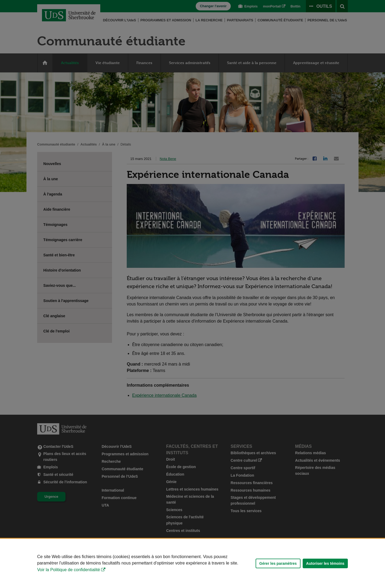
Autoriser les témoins (325, 563)
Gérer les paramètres (278, 563)
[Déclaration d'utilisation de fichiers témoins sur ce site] (192, 563)
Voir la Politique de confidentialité (69, 570)
